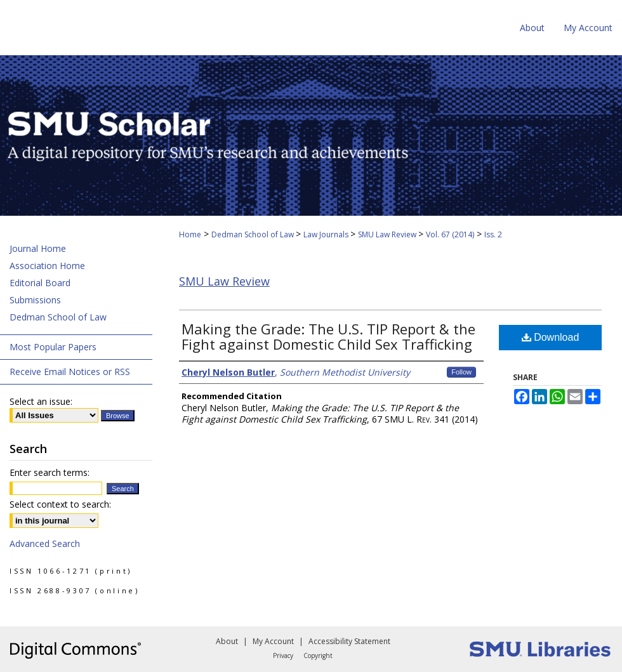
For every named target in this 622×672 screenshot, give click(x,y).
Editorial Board (40, 283)
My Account (273, 641)
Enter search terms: (50, 472)
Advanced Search (45, 544)
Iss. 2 (493, 234)
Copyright (318, 656)
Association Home (47, 266)
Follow (461, 372)
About (227, 641)
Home (190, 234)
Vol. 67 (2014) (450, 234)
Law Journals (327, 234)
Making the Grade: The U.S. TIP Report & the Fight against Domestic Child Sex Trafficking (328, 336)
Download (551, 337)
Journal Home (38, 248)
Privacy (283, 656)
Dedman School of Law (254, 234)
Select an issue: (41, 401)
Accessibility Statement (349, 641)
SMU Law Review (388, 234)
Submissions (35, 300)
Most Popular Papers (53, 347)
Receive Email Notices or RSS (70, 372)
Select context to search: (60, 504)
